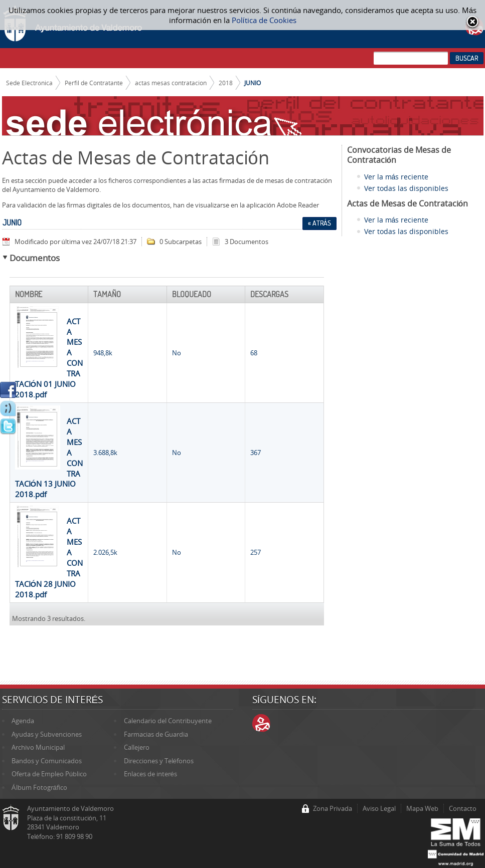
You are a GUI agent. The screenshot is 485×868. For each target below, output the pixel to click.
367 (256, 453)
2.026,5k (105, 552)
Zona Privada (333, 808)
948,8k (103, 353)
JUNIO (253, 83)
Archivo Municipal (38, 747)
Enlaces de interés (150, 774)
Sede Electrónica (29, 83)
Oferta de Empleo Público (49, 774)
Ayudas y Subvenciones (47, 734)
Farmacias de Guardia (156, 734)
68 (254, 353)
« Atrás (319, 223)
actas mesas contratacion (171, 83)
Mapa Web (422, 808)
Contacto (463, 808)
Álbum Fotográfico (39, 787)
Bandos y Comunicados (47, 761)
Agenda (23, 721)
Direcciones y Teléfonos (159, 761)
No (177, 353)
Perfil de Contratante (94, 83)
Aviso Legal (379, 808)
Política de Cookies (264, 20)
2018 (226, 83)
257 (256, 552)
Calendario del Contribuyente (168, 721)
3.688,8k (105, 453)
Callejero (137, 747)
